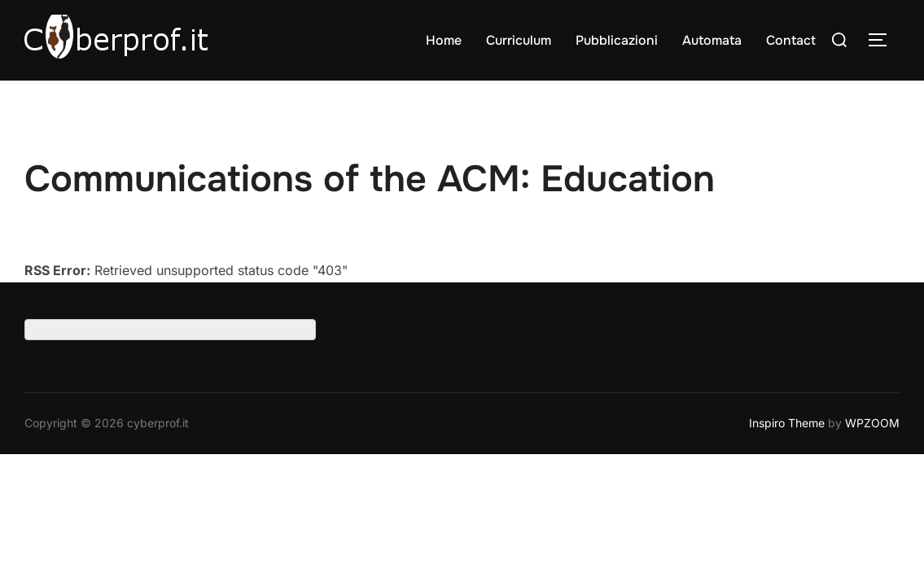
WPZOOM (872, 424)
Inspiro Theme (787, 424)
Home (444, 40)
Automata (712, 40)
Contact (791, 40)
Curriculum (519, 40)
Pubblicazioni (617, 40)
